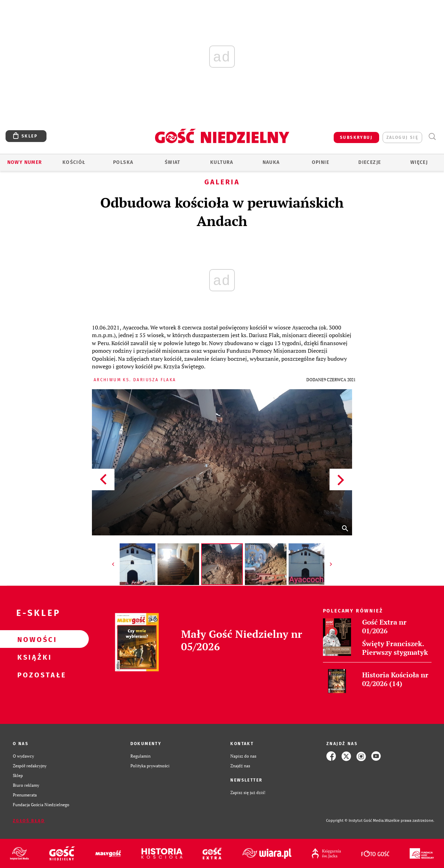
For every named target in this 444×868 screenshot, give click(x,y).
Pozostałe (33, 675)
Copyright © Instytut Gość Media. (355, 821)
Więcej (419, 162)
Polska (123, 162)
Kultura (222, 162)
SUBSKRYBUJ (356, 137)
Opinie (321, 162)
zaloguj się (402, 137)
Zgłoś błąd (29, 821)
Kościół (74, 162)
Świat (173, 162)
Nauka (271, 162)
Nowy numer (25, 162)
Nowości (33, 639)
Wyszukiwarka (432, 137)
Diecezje (370, 162)
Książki (33, 657)
